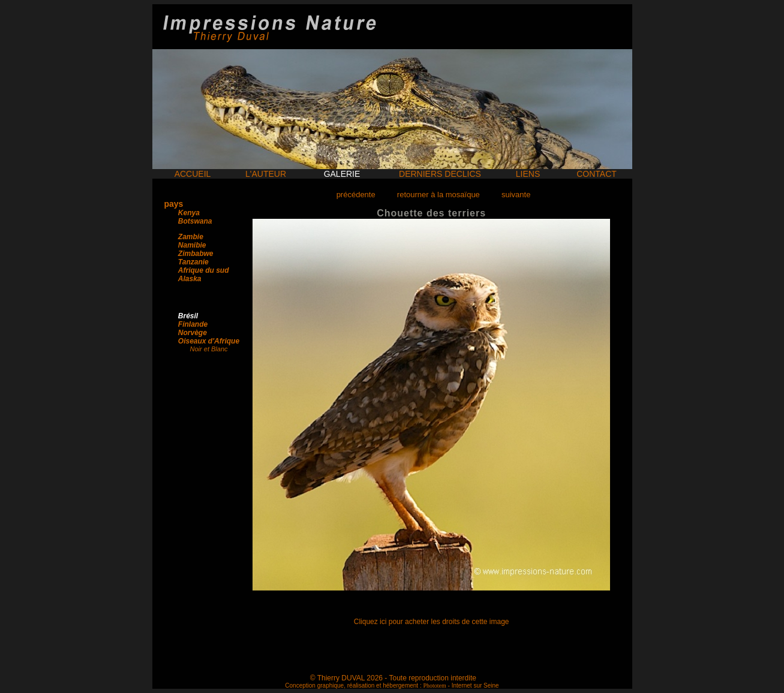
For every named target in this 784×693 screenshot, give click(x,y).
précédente (356, 195)
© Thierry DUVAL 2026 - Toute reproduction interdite (393, 678)
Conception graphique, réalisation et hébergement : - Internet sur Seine (392, 686)
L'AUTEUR (266, 174)
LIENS (528, 174)
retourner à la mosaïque (438, 195)
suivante (516, 195)
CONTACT (597, 174)
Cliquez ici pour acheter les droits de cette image (432, 622)
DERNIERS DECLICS (440, 174)
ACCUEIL (193, 174)
